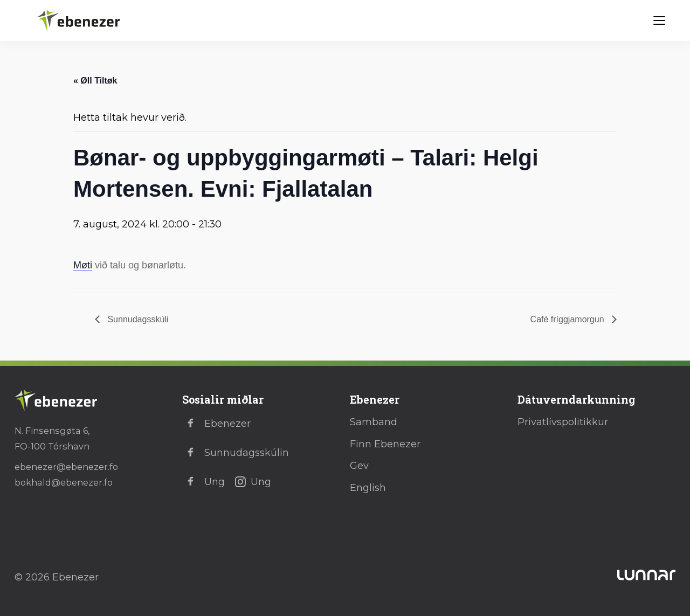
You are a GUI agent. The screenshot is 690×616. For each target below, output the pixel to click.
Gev (359, 466)
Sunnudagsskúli (137, 319)
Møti (83, 265)
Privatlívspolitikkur (563, 422)
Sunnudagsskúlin (236, 453)
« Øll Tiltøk (95, 81)
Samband (374, 422)
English (368, 488)
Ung (203, 482)
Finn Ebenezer (385, 444)
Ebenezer (216, 424)
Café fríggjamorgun (568, 319)
